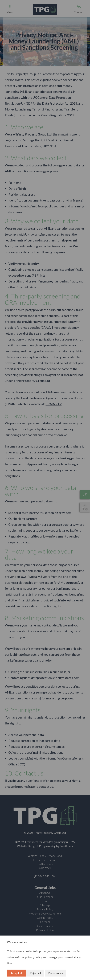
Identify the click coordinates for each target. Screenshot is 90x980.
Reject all (35, 973)
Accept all (16, 973)
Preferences (56, 973)
